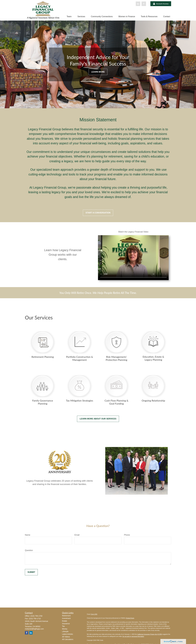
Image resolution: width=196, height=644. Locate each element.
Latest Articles (68, 634)
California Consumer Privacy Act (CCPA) (150, 634)
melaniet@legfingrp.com (34, 629)
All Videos (66, 637)
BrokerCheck (130, 618)
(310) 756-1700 (36, 616)
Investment (66, 618)
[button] (69, 16)
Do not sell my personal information (133, 636)
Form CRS (94, 614)
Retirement (66, 616)
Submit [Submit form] (31, 572)
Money (65, 629)
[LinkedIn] (138, 4)
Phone (127, 535)
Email (77, 535)
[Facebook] (144, 4)
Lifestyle (65, 631)
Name (28, 535)
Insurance (66, 624)
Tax (63, 626)
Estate (65, 621)
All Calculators (68, 639)
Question (29, 550)
